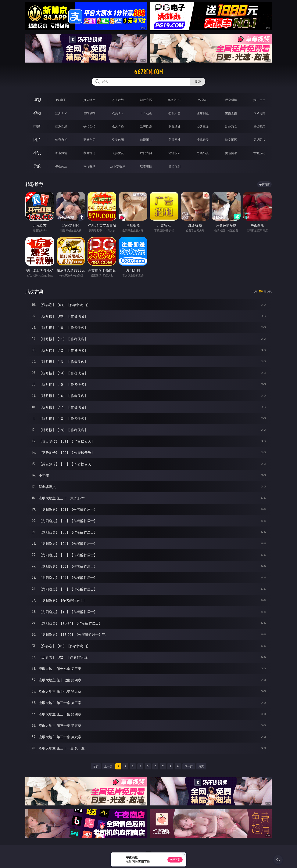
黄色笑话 (231, 153)
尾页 (201, 766)
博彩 (37, 100)
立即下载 (175, 860)
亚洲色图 (89, 140)
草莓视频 (89, 166)
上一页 (108, 766)
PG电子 (61, 100)
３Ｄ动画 (146, 113)
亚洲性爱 (61, 126)
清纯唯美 (203, 140)
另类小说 (203, 153)
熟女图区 (231, 140)
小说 (37, 153)
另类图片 (259, 140)
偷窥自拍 (61, 140)
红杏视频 (146, 166)
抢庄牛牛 (259, 100)
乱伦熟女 (231, 126)
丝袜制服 (203, 113)
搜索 (198, 82)
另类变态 (259, 126)
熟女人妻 (174, 113)
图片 (37, 140)
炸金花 (203, 100)
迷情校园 (174, 153)
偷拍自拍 (89, 126)
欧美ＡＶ (118, 113)
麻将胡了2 (174, 100)
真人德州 (89, 100)
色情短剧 (174, 166)
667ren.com (148, 72)
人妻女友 (118, 153)
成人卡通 (118, 126)
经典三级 (203, 126)
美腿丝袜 (174, 140)
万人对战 (118, 100)
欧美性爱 (146, 126)
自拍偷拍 (89, 113)
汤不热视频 (118, 166)
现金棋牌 (231, 100)
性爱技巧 (259, 153)
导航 (37, 166)
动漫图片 (146, 140)
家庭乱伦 (89, 153)
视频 (37, 113)
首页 (96, 766)
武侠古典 (146, 153)
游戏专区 (146, 100)
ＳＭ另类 (259, 113)
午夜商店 (61, 166)
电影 (37, 126)
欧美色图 (118, 140)
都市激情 (61, 153)
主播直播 (231, 113)
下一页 (189, 766)
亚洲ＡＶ (61, 113)
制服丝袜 (174, 126)
